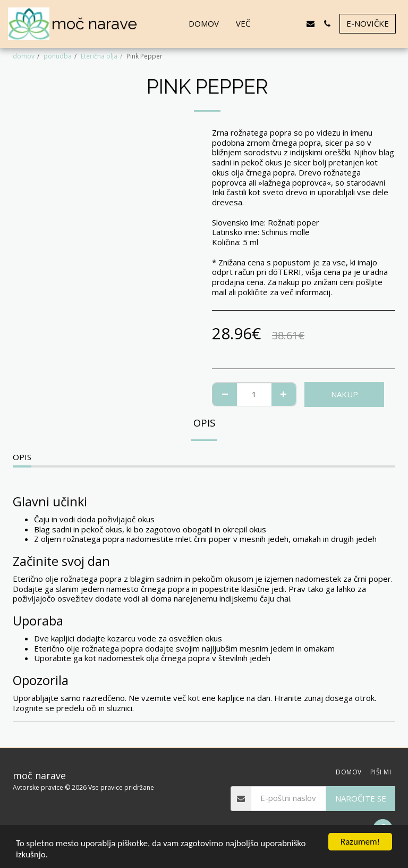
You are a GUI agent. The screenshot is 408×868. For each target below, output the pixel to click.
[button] (278, 24)
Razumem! (360, 842)
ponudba (58, 56)
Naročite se (361, 798)
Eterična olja (99, 56)
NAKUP (345, 394)
